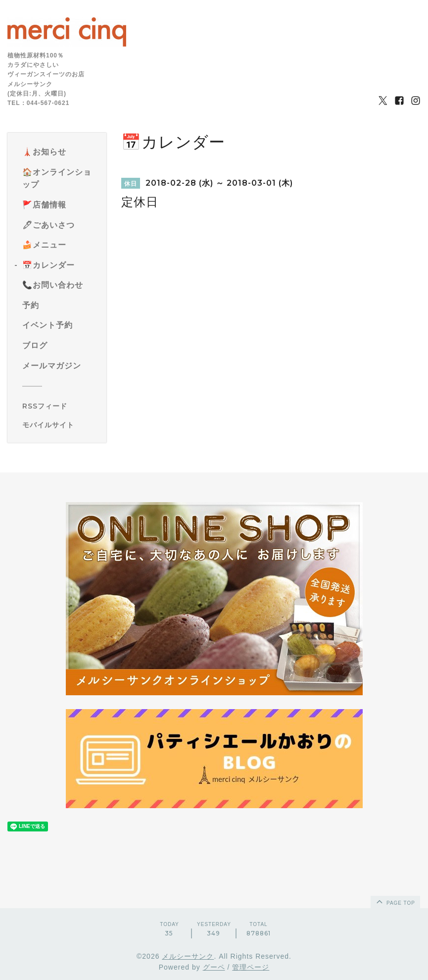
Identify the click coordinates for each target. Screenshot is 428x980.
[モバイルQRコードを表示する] (61, 425)
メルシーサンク (188, 956)
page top (395, 901)
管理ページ (251, 967)
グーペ (214, 967)
